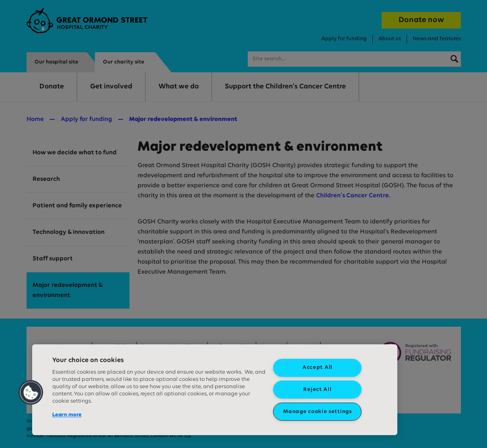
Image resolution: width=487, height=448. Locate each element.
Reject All (317, 390)
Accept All (317, 367)
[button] (31, 393)
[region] (215, 390)
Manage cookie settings (317, 412)
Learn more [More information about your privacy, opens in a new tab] (67, 415)
